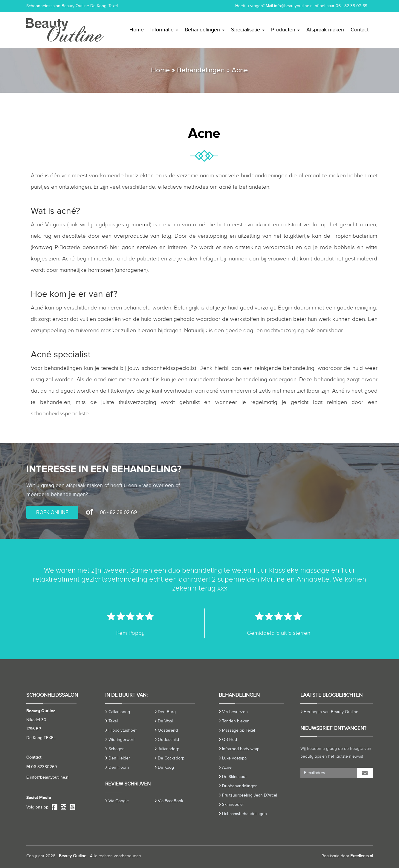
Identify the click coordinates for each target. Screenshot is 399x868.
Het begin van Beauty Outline (331, 712)
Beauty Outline (73, 856)
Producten (285, 30)
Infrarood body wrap (241, 749)
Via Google (119, 801)
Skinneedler (233, 804)
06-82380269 (42, 767)
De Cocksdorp (171, 758)
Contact (360, 30)
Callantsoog (119, 712)
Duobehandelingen (240, 786)
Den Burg (167, 712)
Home (137, 30)
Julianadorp (169, 749)
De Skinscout (234, 777)
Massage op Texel (239, 730)
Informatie (164, 30)
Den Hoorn (119, 767)
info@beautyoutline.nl (294, 6)
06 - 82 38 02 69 (351, 6)
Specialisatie (248, 30)
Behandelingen (205, 30)
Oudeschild (168, 740)
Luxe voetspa (234, 758)
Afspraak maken (325, 30)
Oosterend (168, 730)
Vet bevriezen (235, 712)
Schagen (117, 749)
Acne (227, 767)
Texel (113, 721)
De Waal (165, 721)
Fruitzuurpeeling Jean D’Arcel (250, 795)
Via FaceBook (171, 801)
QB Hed (230, 740)
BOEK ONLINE (52, 512)
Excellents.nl (362, 856)
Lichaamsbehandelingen (244, 814)
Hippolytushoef (123, 730)
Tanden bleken (236, 721)
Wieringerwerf (121, 740)
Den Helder (119, 758)
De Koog (166, 767)
